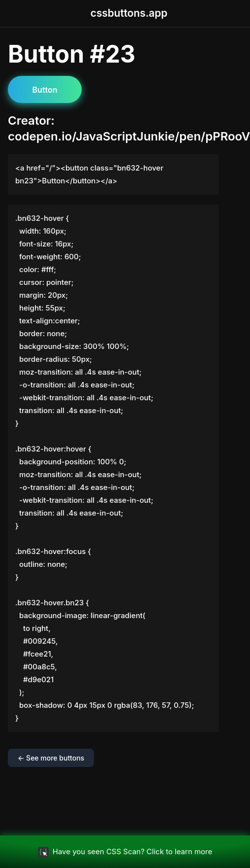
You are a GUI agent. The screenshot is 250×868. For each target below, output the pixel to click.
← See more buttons (51, 758)
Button (45, 90)
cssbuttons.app (129, 13)
